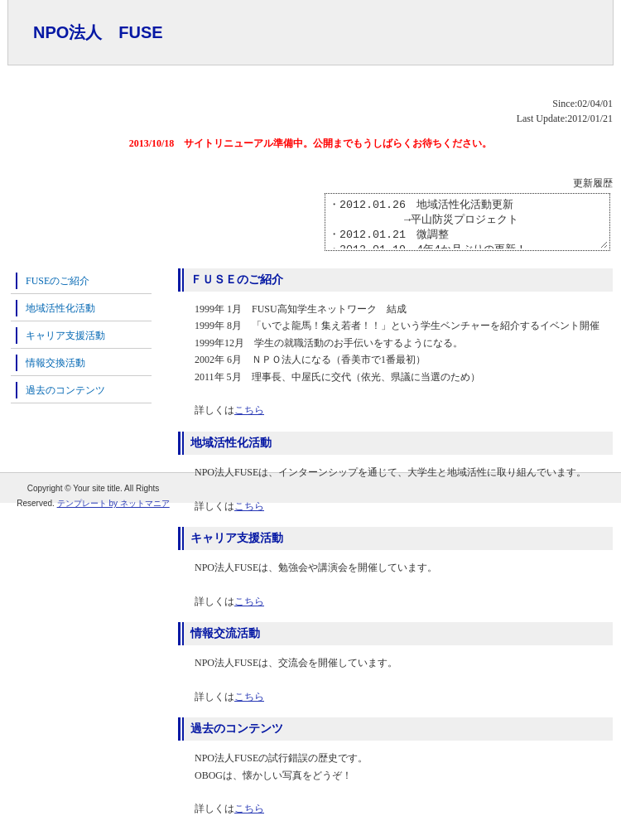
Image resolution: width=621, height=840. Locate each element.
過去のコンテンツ (65, 400)
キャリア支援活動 (65, 345)
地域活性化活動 (60, 318)
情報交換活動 (55, 373)
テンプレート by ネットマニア (113, 503)
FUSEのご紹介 (58, 291)
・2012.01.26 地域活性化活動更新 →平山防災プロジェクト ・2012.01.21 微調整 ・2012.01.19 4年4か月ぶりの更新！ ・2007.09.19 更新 (451, 227)
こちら (249, 420)
